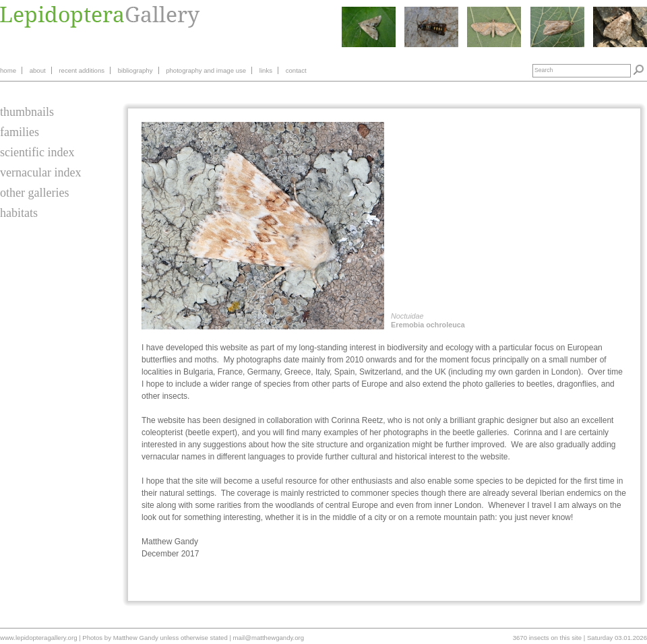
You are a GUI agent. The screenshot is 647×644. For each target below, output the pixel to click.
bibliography (135, 70)
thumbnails (27, 112)
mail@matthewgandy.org (269, 638)
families (20, 132)
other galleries (34, 193)
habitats (19, 213)
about (38, 70)
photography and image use (206, 70)
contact (296, 70)
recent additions (82, 70)
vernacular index (40, 172)
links (266, 70)
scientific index (37, 152)
